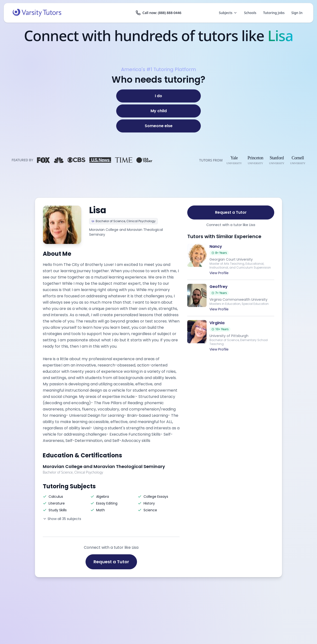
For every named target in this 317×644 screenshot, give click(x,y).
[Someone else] (158, 126)
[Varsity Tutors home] (37, 13)
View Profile (219, 273)
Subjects (228, 13)
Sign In (297, 13)
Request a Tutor (111, 562)
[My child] (158, 111)
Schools (250, 13)
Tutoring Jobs (274, 13)
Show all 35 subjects (62, 519)
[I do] (158, 96)
